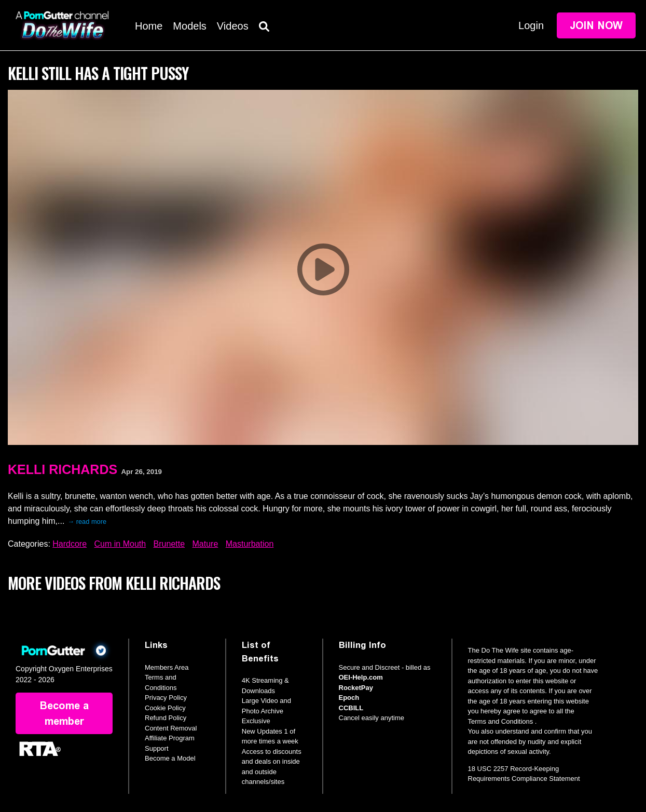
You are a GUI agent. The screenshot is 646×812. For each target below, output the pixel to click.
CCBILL (351, 708)
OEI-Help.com (361, 677)
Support (157, 748)
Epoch (349, 698)
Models (189, 26)
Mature (205, 544)
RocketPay (356, 688)
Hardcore (70, 544)
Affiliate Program (170, 738)
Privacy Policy (166, 698)
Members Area (167, 667)
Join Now (596, 25)
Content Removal (171, 728)
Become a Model (170, 758)
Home (149, 26)
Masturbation (250, 544)
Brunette (169, 544)
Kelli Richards (63, 469)
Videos (233, 26)
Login (531, 25)
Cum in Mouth (120, 544)
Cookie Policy (165, 708)
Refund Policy (166, 718)
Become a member (64, 713)
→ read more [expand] (87, 522)
